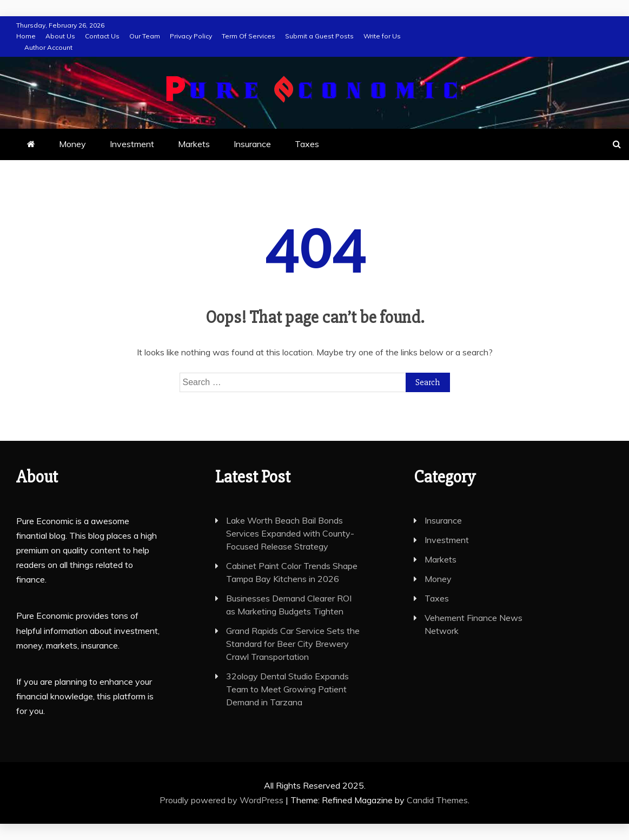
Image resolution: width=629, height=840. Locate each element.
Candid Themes (437, 800)
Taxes (307, 144)
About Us (60, 36)
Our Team (145, 36)
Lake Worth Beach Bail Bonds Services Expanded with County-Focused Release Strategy (290, 533)
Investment (132, 144)
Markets (194, 144)
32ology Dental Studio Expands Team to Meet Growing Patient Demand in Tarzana (287, 689)
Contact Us (102, 36)
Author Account (48, 47)
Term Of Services (249, 36)
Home (26, 36)
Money (72, 144)
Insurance (252, 144)
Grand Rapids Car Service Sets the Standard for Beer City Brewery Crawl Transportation (293, 644)
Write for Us (382, 36)
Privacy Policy (191, 36)
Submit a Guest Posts (319, 36)
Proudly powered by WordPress (223, 800)
